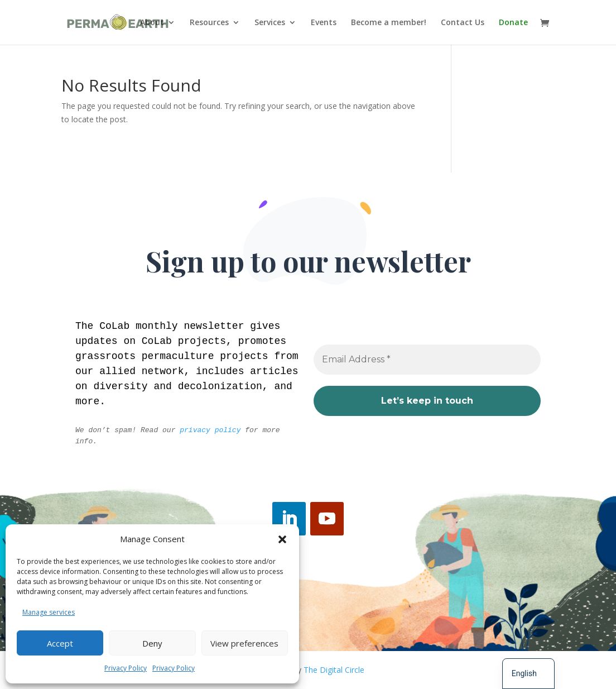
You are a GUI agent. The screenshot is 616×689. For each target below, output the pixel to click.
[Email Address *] (427, 359)
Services (270, 23)
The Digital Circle (334, 670)
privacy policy (211, 430)
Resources (209, 23)
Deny (152, 643)
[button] (282, 539)
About (152, 23)
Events (324, 23)
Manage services (49, 612)
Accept (60, 643)
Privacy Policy (126, 668)
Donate (513, 23)
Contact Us (463, 23)
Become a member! (389, 23)
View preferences (244, 643)
